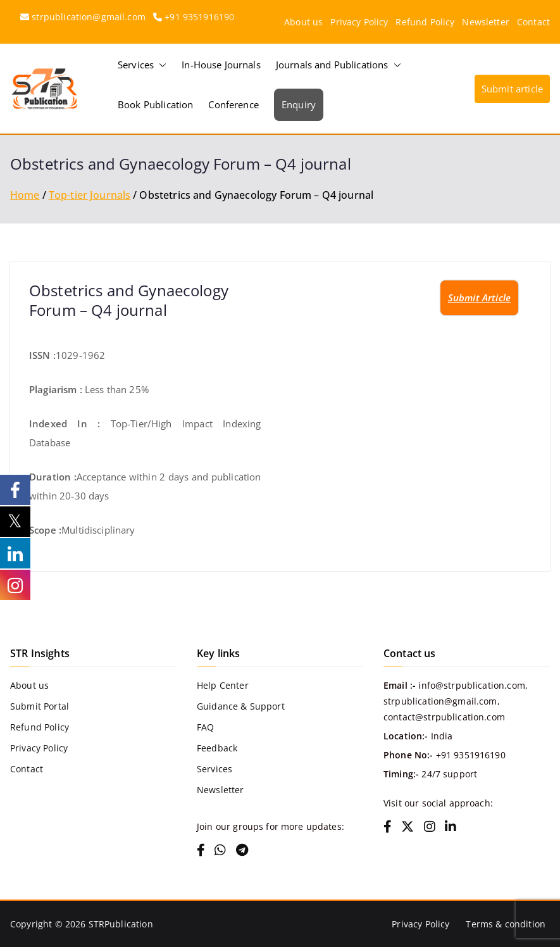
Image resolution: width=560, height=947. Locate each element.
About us (303, 22)
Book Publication (155, 104)
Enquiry (299, 104)
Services (142, 65)
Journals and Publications (339, 65)
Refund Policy (425, 22)
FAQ (205, 727)
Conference (233, 104)
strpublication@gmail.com (89, 17)
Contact (533, 22)
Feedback (217, 748)
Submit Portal (40, 706)
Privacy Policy (359, 22)
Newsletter (486, 22)
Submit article (512, 89)
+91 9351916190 (199, 17)
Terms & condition (506, 924)
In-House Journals (221, 65)
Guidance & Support (241, 706)
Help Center (223, 685)
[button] (160, 65)
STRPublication (121, 924)
